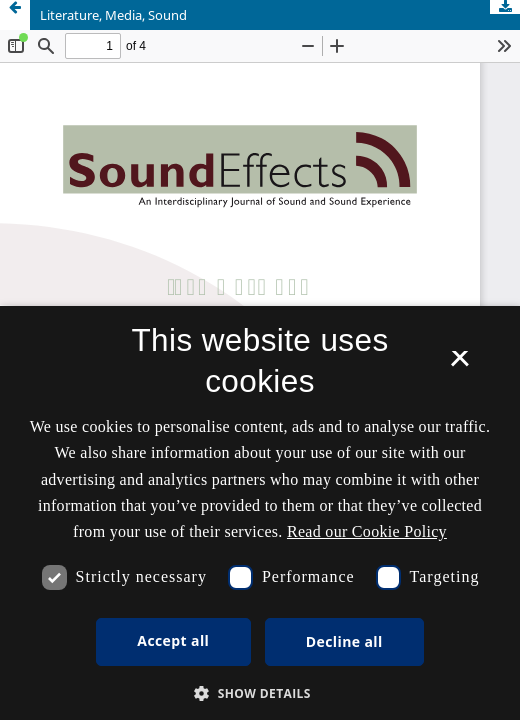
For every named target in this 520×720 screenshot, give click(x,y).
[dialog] (260, 513)
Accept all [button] (173, 640)
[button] (260, 693)
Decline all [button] (344, 641)
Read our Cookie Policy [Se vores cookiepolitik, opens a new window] (367, 531)
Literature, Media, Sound (113, 15)
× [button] (459, 365)
